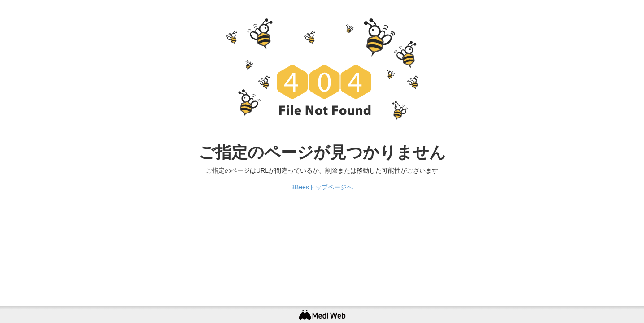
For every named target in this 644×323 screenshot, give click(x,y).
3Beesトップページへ (322, 187)
